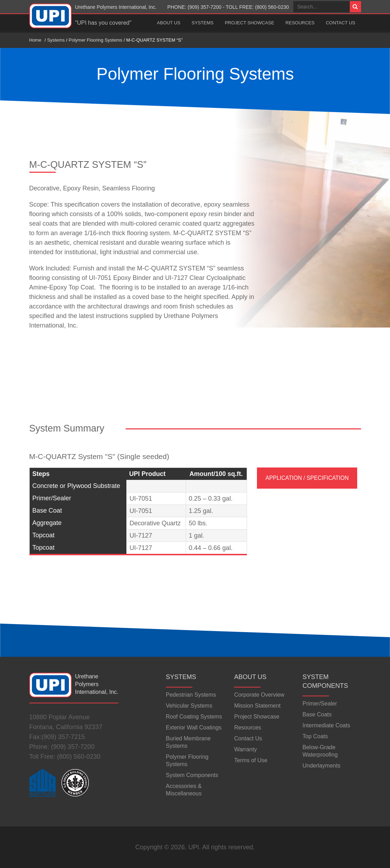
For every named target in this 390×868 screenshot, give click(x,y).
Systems (203, 23)
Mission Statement (257, 706)
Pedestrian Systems (191, 695)
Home (35, 40)
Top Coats (315, 736)
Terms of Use (251, 760)
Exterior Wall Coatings (194, 728)
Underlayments (322, 766)
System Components (192, 775)
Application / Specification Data (307, 482)
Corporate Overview (259, 695)
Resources (300, 23)
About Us (169, 23)
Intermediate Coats (326, 725)
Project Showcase (250, 23)
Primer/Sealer (320, 704)
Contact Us (340, 23)
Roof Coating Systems (194, 717)
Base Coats (317, 714)
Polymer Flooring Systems (96, 40)
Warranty (245, 749)
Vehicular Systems (189, 706)
